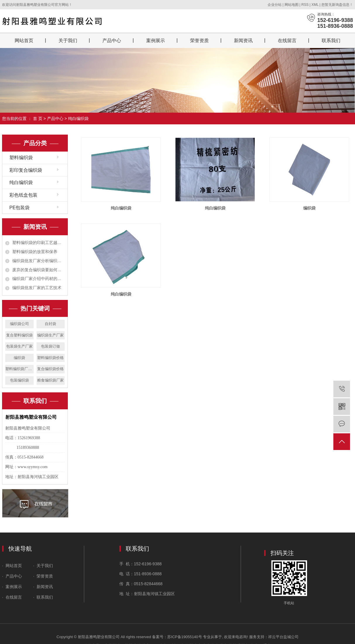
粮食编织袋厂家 (50, 380)
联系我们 (331, 41)
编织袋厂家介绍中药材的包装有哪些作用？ (38, 279)
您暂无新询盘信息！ (337, 5)
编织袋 (19, 358)
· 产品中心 (13, 576)
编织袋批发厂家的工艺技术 (37, 288)
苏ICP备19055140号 (185, 637)
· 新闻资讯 (43, 587)
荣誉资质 (199, 41)
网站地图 (292, 5)
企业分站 (275, 5)
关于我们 (68, 41)
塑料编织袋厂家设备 (19, 369)
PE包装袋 (19, 208)
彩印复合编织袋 (26, 170)
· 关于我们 (43, 566)
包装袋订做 (50, 346)
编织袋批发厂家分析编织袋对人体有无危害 (38, 261)
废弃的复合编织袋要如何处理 (38, 270)
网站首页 (24, 41)
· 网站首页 (13, 566)
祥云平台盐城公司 (283, 637)
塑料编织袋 (21, 158)
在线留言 (287, 41)
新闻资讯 (243, 41)
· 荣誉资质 (44, 576)
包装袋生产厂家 (19, 346)
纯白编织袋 (78, 119)
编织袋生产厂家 (50, 335)
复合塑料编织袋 (19, 335)
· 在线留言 (12, 597)
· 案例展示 (12, 587)
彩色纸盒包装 (23, 195)
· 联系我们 (43, 597)
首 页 (38, 119)
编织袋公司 (19, 324)
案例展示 (156, 41)
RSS (305, 5)
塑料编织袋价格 (50, 358)
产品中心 (112, 41)
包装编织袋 (19, 380)
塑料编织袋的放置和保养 (35, 252)
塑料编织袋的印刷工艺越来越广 (38, 243)
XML (315, 5)
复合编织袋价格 (50, 369)
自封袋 (50, 324)
